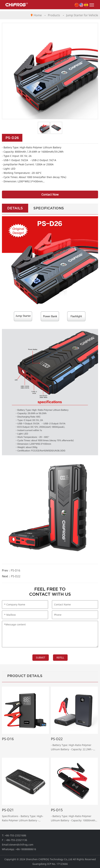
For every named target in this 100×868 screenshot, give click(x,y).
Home (38, 15)
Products (54, 15)
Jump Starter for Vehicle (82, 15)
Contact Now (50, 194)
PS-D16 (15, 570)
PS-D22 (16, 576)
